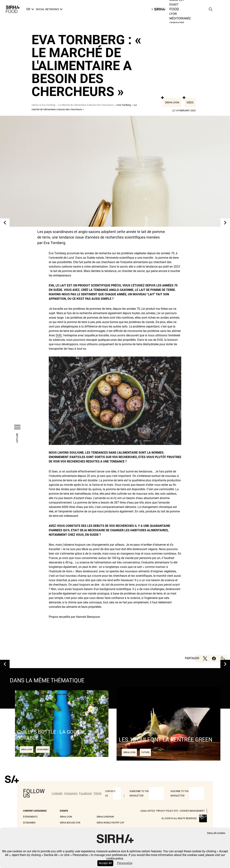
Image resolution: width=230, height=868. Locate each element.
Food (174, 9)
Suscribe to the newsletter (180, 793)
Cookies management (192, 811)
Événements (30, 817)
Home (35, 105)
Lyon (173, 14)
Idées (190, 102)
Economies (29, 823)
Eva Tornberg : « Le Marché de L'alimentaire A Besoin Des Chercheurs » (78, 105)
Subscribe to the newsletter (139, 793)
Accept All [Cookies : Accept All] (105, 863)
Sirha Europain (105, 817)
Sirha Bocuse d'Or (70, 823)
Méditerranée (180, 18)
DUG (59, 335)
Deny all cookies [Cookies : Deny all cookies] (216, 833)
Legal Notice (148, 811)
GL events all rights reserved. (179, 818)
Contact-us (110, 793)
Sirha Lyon (172, 102)
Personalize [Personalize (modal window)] (125, 863)
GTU (176, 811)
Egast (174, 5)
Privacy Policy (165, 811)
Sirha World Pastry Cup (110, 823)
